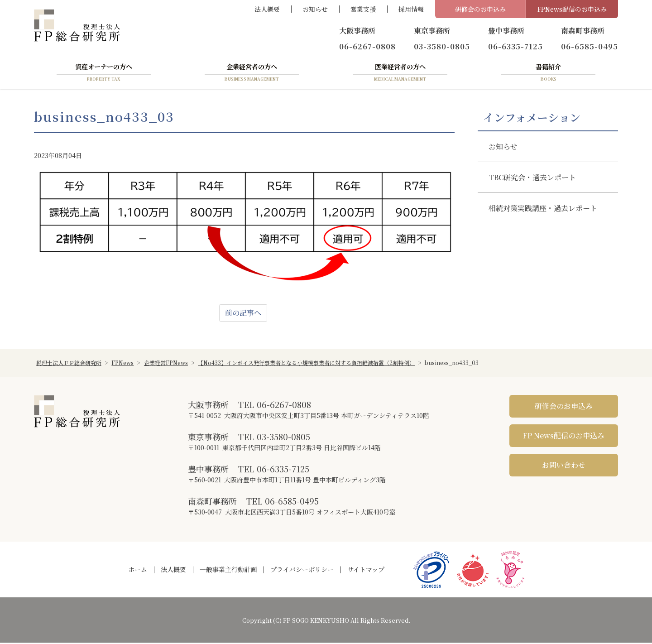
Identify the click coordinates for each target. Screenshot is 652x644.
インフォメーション (532, 119)
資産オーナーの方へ (104, 74)
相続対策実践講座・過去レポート (543, 210)
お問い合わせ (564, 467)
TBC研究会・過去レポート (532, 179)
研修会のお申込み (480, 9)
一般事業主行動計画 (228, 571)
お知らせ (315, 9)
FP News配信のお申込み (564, 437)
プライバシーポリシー (302, 571)
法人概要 (267, 9)
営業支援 (363, 9)
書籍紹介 (548, 74)
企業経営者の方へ (252, 74)
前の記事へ (243, 315)
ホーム (138, 571)
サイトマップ (366, 571)
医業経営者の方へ (400, 74)
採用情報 (411, 9)
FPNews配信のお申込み (572, 9)
